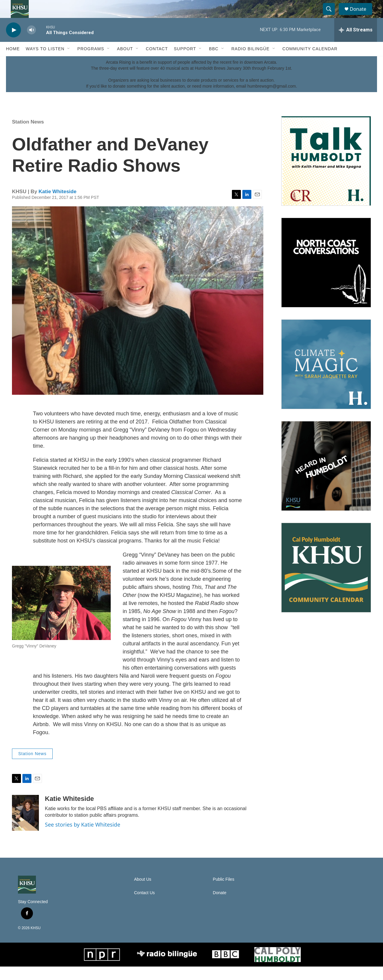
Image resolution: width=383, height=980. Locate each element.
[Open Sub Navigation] (69, 62)
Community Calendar (310, 62)
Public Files (224, 893)
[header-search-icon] (332, 16)
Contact (157, 62)
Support (185, 62)
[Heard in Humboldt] (326, 479)
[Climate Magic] (326, 378)
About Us (143, 893)
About (125, 62)
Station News (28, 135)
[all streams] (356, 43)
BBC (214, 62)
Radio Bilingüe (250, 62)
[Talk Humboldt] (326, 174)
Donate (362, 16)
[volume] (31, 44)
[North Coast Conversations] (326, 276)
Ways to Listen (45, 62)
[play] (13, 44)
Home (13, 62)
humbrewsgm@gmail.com (272, 100)
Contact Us (144, 906)
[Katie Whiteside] (25, 826)
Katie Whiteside (58, 205)
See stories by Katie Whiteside (83, 838)
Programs (91, 62)
